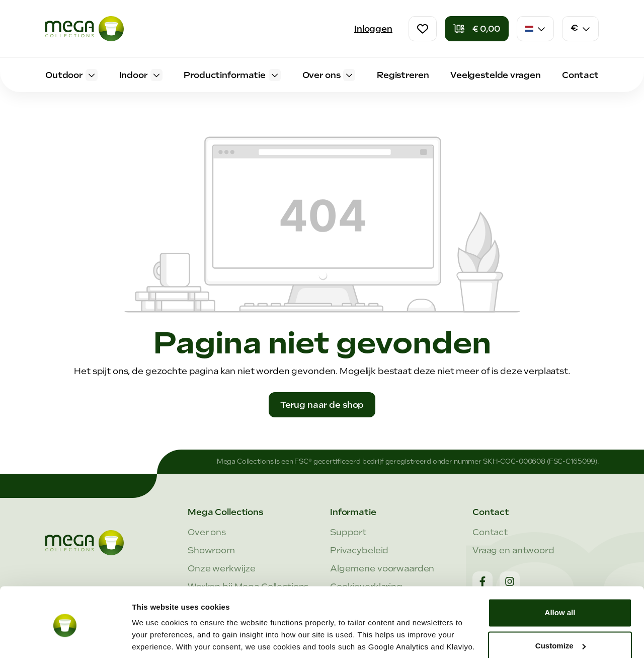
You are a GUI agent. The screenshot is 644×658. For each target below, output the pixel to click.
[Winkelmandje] (477, 29)
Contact (490, 532)
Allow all (560, 576)
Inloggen (373, 29)
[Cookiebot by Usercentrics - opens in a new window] (65, 638)
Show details (155, 638)
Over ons (207, 532)
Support (348, 532)
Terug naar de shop (322, 405)
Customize (560, 609)
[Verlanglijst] (423, 29)
